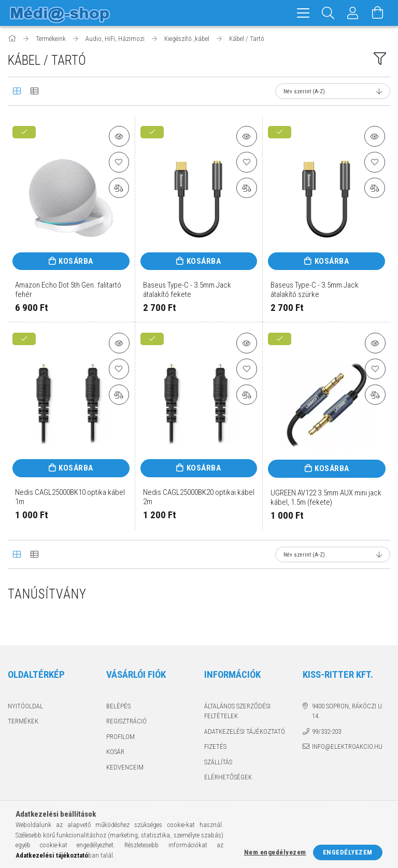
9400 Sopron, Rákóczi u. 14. (348, 711)
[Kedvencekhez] (119, 162)
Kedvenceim (125, 767)
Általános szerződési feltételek (237, 711)
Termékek (23, 721)
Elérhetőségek (228, 777)
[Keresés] (328, 13)
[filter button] (380, 59)
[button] (119, 136)
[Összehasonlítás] (119, 188)
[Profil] (353, 13)
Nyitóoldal (25, 706)
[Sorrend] (333, 91)
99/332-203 (326, 731)
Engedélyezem (348, 852)
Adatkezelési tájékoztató (245, 731)
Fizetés (215, 746)
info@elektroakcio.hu (347, 746)
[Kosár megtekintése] (378, 13)
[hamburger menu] (303, 13)
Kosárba (76, 261)
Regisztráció (126, 721)
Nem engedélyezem (275, 852)
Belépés (118, 706)
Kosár (115, 752)
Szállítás (218, 762)
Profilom (120, 737)
